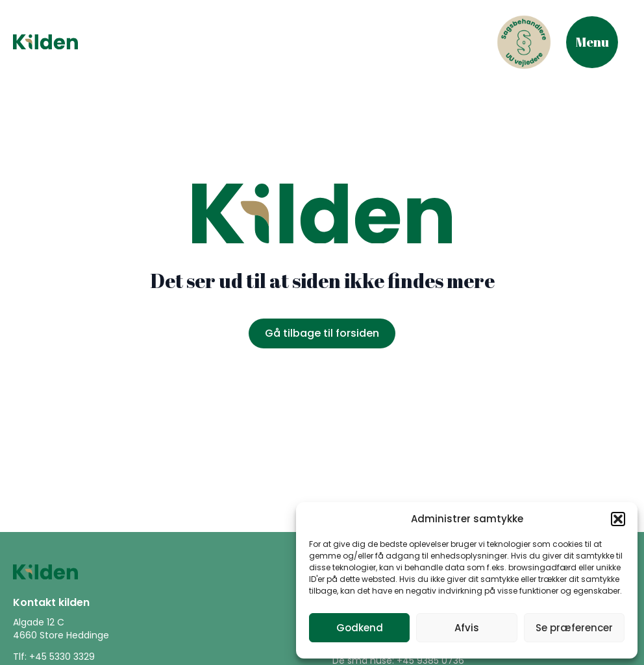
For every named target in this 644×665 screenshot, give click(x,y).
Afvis (467, 628)
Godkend (360, 628)
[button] (618, 519)
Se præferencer (574, 628)
